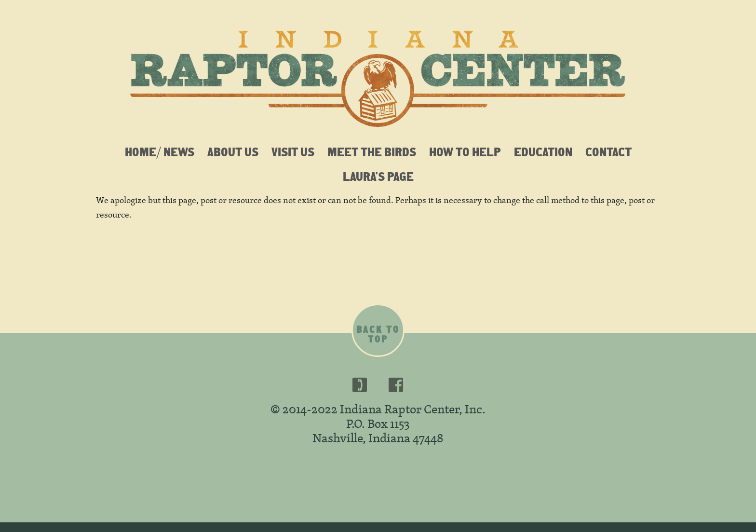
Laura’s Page (378, 176)
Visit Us (293, 151)
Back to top (378, 334)
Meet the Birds (372, 151)
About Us (233, 151)
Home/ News (160, 151)
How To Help (465, 151)
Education (543, 151)
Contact (608, 151)
